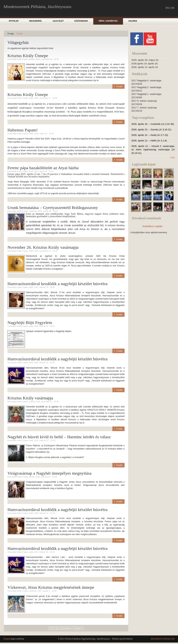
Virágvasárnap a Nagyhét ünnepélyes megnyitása (49, 473)
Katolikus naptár (153, 226)
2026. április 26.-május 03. (145, 60)
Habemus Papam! (23, 130)
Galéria (133, 21)
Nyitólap (14, 21)
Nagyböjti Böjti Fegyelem (30, 323)
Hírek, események (108, 21)
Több (172, 158)
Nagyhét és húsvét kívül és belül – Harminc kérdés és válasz (59, 437)
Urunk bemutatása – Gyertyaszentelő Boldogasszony (53, 208)
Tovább (119, 86)
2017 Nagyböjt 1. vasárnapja (146, 94)
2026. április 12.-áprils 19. (145, 67)
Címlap (20, 34)
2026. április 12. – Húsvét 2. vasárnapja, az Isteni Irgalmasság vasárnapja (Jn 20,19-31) (153, 150)
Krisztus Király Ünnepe (28, 56)
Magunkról (36, 21)
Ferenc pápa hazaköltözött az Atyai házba (43, 168)
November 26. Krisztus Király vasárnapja (43, 247)
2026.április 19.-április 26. (145, 64)
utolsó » (79, 628)
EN (167, 8)
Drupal (7, 639)
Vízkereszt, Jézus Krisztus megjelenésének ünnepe (51, 587)
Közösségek (81, 21)
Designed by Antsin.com (163, 639)
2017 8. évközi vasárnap (144, 101)
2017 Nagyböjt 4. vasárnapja (146, 80)
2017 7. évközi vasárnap (144, 108)
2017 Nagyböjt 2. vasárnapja (146, 87)
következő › (67, 628)
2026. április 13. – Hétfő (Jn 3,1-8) (149, 141)
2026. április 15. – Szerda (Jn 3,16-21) (151, 130)
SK (173, 8)
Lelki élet (58, 21)
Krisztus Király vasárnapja (30, 398)
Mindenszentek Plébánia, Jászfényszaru (37, 7)
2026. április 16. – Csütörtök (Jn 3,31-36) (153, 124)
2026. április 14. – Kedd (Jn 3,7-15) (150, 135)
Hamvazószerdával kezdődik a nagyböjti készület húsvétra (57, 284)
